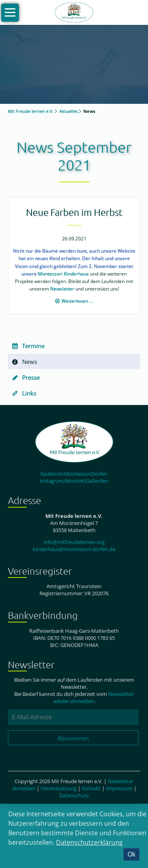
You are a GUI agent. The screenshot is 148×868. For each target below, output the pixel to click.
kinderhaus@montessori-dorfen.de (74, 549)
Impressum (119, 788)
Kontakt (91, 788)
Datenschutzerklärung (89, 842)
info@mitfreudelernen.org (74, 542)
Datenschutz (74, 795)
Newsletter (62, 289)
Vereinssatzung (59, 788)
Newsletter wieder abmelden (94, 697)
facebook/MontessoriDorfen (74, 474)
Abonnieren (73, 738)
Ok (131, 854)
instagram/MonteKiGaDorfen (74, 481)
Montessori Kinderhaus (63, 274)
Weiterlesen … (77, 301)
